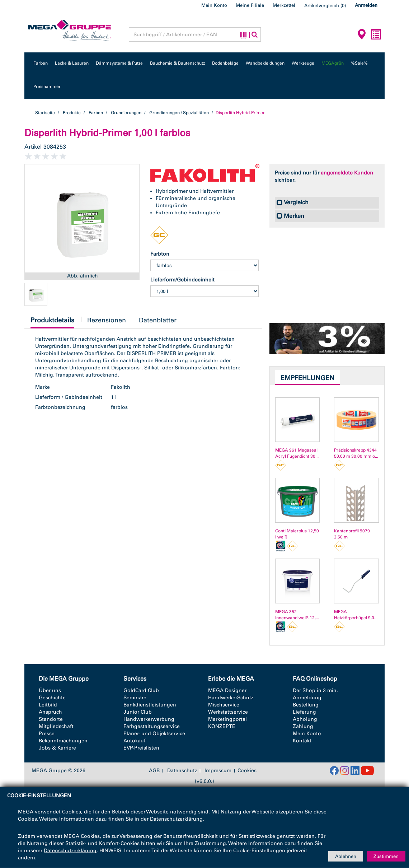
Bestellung (306, 705)
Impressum (218, 771)
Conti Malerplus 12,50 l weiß (297, 534)
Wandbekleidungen (265, 63)
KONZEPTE (222, 726)
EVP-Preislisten (141, 748)
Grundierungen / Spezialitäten (179, 113)
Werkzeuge (303, 63)
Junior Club (138, 712)
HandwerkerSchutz (231, 698)
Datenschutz (182, 771)
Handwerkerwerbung (149, 719)
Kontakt (302, 741)
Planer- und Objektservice (154, 734)
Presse (47, 734)
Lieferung (304, 712)
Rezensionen (107, 320)
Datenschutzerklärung (176, 819)
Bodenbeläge (225, 63)
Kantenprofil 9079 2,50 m (352, 534)
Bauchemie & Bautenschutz (177, 63)
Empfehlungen (307, 378)
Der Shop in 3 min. (315, 690)
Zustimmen (386, 856)
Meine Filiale (250, 5)
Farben (41, 63)
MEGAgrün (333, 63)
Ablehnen (346, 856)
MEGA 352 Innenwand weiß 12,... (297, 615)
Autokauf (135, 741)
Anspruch (50, 712)
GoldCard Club (141, 690)
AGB (154, 771)
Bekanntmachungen (63, 741)
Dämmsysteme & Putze (119, 63)
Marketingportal (227, 719)
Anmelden (366, 5)
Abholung (305, 719)
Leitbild (48, 705)
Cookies (247, 771)
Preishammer (47, 87)
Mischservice (224, 705)
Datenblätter (158, 320)
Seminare (135, 698)
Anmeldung (307, 698)
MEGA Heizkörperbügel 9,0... (356, 615)
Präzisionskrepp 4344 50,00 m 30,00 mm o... (356, 453)
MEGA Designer (227, 690)
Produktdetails (52, 322)
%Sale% (359, 63)
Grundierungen (126, 113)
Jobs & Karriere (57, 748)
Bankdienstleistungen (150, 705)
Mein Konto (214, 5)
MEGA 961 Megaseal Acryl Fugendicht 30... (297, 453)
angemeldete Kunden (347, 173)
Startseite (45, 113)
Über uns (50, 690)
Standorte (51, 719)
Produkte (72, 113)
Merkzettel (284, 5)
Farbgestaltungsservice (152, 726)
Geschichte (52, 698)
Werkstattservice (228, 712)
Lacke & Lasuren (72, 63)
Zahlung (303, 726)
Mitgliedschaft (56, 726)
